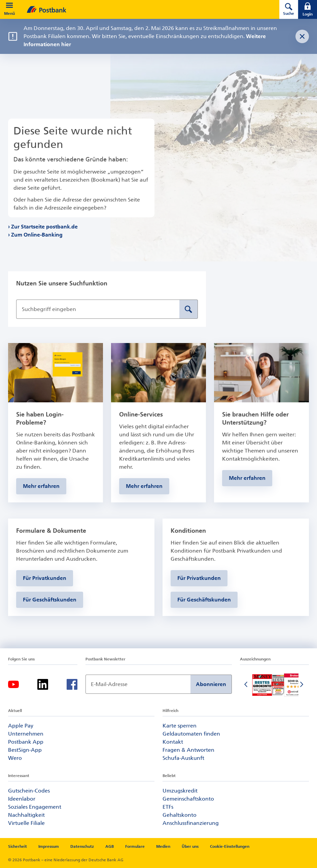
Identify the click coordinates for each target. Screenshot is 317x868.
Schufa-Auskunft (183, 758)
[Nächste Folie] (302, 685)
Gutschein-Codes (29, 791)
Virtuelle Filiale (26, 823)
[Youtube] (13, 684)
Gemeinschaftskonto (188, 799)
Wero (15, 758)
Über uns (190, 846)
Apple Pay (21, 726)
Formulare (135, 846)
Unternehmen (26, 734)
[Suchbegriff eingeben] (98, 309)
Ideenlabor (22, 799)
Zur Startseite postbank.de (45, 227)
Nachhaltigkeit (26, 815)
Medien (163, 846)
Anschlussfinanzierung (191, 823)
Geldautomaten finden (191, 734)
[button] (9, 5)
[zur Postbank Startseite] (144, 9)
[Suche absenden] (189, 309)
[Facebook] (72, 684)
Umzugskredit (180, 791)
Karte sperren (180, 726)
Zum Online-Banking (37, 235)
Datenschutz (82, 846)
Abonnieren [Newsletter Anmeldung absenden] (211, 684)
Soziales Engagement (35, 807)
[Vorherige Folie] (247, 685)
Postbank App (26, 742)
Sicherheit (17, 846)
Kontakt (173, 742)
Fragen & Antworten (188, 750)
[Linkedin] (43, 684)
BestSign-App (25, 750)
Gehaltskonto (180, 815)
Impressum (49, 846)
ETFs (168, 807)
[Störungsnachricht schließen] (302, 36)
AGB (110, 846)
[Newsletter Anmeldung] (138, 684)
